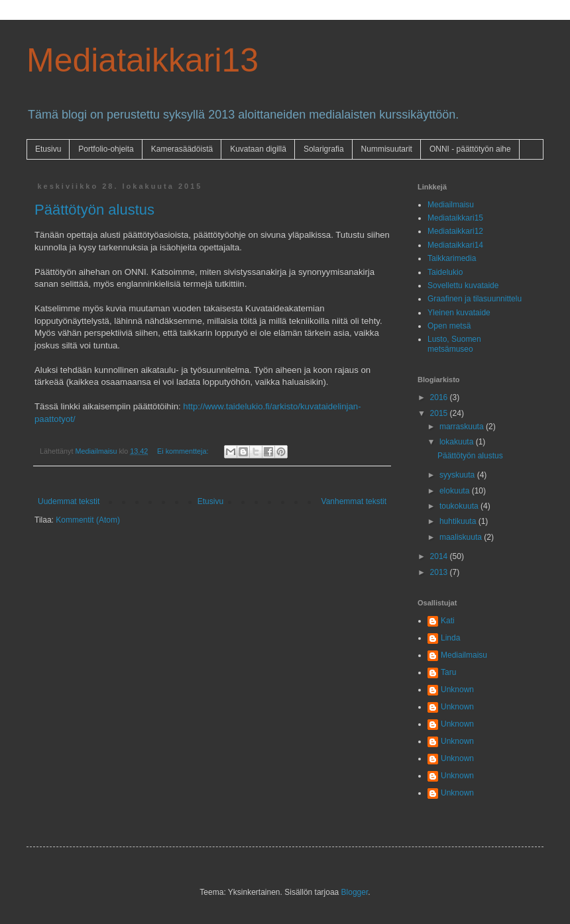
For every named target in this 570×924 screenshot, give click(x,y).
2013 (440, 572)
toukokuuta (460, 506)
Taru (448, 672)
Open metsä (449, 326)
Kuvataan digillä (258, 149)
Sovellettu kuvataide (463, 285)
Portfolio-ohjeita (106, 149)
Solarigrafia (324, 149)
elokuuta (456, 491)
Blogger (355, 892)
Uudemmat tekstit (69, 501)
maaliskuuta (462, 537)
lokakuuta (458, 442)
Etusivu (48, 149)
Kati (448, 621)
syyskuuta (458, 475)
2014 (440, 556)
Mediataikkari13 (142, 60)
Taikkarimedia (452, 258)
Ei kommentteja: (184, 451)
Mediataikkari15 (455, 218)
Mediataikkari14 (455, 245)
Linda (450, 638)
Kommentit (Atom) (88, 520)
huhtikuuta (459, 521)
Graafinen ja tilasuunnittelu (475, 299)
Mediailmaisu (451, 205)
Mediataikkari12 (455, 231)
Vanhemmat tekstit (354, 501)
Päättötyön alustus (94, 210)
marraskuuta (463, 427)
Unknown (457, 690)
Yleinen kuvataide (459, 313)
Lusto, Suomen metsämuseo (454, 344)
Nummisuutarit (387, 149)
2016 (440, 397)
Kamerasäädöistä (182, 149)
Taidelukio (445, 272)
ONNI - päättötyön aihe (470, 149)
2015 (440, 413)
